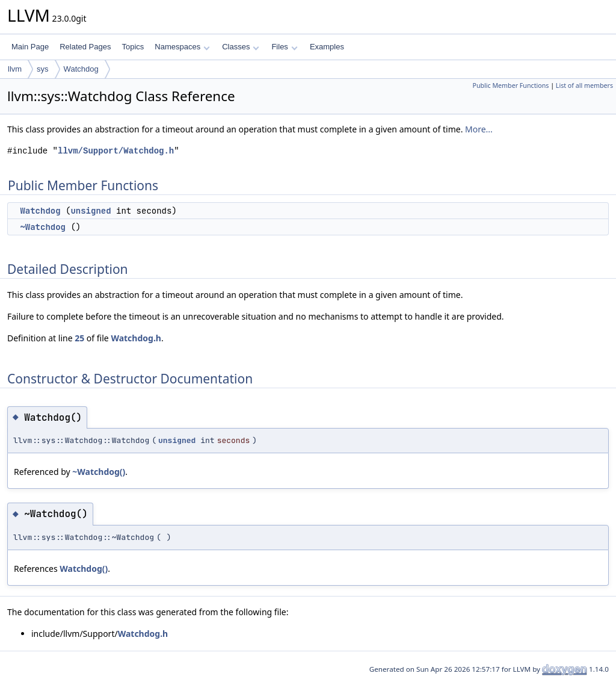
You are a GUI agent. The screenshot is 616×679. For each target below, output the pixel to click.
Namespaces (182, 47)
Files (284, 47)
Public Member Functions (510, 85)
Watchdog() (84, 569)
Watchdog (81, 69)
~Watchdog (43, 227)
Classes (241, 47)
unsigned (91, 211)
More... (479, 129)
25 (79, 338)
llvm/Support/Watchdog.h (116, 151)
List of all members (584, 85)
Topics (133, 47)
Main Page (30, 47)
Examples (327, 47)
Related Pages (85, 47)
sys (43, 69)
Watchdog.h (136, 338)
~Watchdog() (99, 472)
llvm (15, 69)
